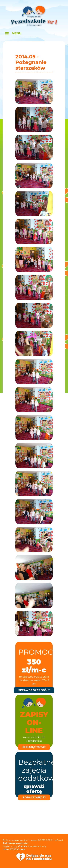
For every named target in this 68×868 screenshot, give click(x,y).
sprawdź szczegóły (34, 690)
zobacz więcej (34, 797)
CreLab (23, 846)
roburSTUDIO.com (14, 849)
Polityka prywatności (16, 843)
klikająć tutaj (34, 747)
